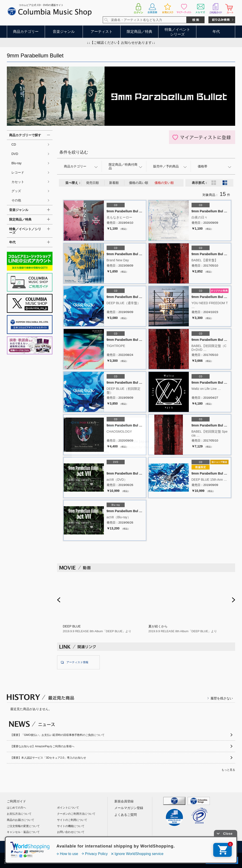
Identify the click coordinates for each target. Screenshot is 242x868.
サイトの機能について (71, 826)
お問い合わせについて (71, 832)
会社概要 (47, 847)
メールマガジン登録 (129, 808)
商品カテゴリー (26, 32)
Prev (59, 600)
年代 (216, 32)
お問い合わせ (204, 847)
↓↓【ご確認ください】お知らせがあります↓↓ (121, 42)
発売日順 (92, 183)
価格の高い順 (139, 183)
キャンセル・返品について (23, 832)
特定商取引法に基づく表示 (140, 847)
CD (14, 144)
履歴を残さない (222, 698)
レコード (18, 172)
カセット (18, 182)
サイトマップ (176, 847)
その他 (16, 200)
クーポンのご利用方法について (76, 814)
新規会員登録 (124, 801)
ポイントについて (68, 808)
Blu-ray (16, 163)
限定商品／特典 (139, 32)
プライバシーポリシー (99, 847)
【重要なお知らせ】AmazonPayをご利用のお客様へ (42, 746)
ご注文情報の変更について (23, 826)
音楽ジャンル (64, 32)
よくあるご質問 (126, 815)
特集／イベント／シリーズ (25, 231)
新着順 (114, 183)
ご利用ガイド (16, 801)
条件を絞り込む (74, 152)
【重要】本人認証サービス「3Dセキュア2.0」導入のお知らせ (48, 758)
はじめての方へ (16, 808)
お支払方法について (19, 814)
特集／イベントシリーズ (177, 32)
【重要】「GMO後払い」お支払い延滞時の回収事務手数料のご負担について (57, 735)
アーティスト (102, 32)
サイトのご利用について (72, 820)
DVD (15, 154)
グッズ (16, 191)
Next (234, 600)
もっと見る (228, 770)
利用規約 (69, 847)
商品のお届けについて (21, 820)
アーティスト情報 (77, 662)
